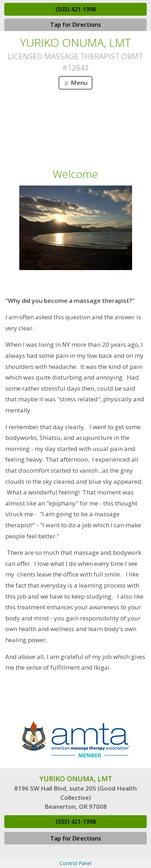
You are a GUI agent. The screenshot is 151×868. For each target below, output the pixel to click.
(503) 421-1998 (76, 9)
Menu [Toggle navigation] (75, 83)
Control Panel (75, 863)
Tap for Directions (76, 25)
